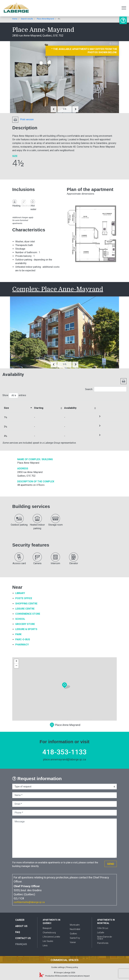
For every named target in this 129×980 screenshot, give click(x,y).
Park (18, 634)
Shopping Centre (26, 604)
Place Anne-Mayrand (45, 19)
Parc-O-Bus (23, 639)
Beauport (47, 928)
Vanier (73, 942)
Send (111, 864)
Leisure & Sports (26, 629)
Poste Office (24, 598)
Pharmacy (22, 645)
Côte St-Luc (103, 928)
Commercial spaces (64, 960)
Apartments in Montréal (106, 922)
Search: (106, 389)
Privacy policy (72, 967)
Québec (73, 934)
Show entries (14, 395)
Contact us (23, 938)
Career (20, 920)
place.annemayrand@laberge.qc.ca (65, 759)
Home (15, 19)
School (20, 619)
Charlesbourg (49, 933)
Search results (27, 19)
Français (21, 944)
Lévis (45, 946)
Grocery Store (25, 624)
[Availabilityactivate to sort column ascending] (80, 406)
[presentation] (54, 109)
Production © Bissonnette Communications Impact (65, 976)
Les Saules (48, 941)
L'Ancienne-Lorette (51, 937)
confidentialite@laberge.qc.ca (29, 902)
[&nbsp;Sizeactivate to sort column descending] (17, 406)
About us (21, 926)
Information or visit (123, 20)
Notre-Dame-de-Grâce (105, 938)
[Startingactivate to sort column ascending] (48, 406)
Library (20, 593)
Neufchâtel (75, 929)
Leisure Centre (25, 609)
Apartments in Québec (51, 922)
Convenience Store (28, 614)
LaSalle (101, 933)
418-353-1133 (64, 752)
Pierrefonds (103, 943)
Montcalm (75, 925)
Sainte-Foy (75, 938)
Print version (23, 119)
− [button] (16, 666)
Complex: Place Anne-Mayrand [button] (58, 289)
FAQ (18, 932)
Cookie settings (58, 967)
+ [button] (16, 661)
